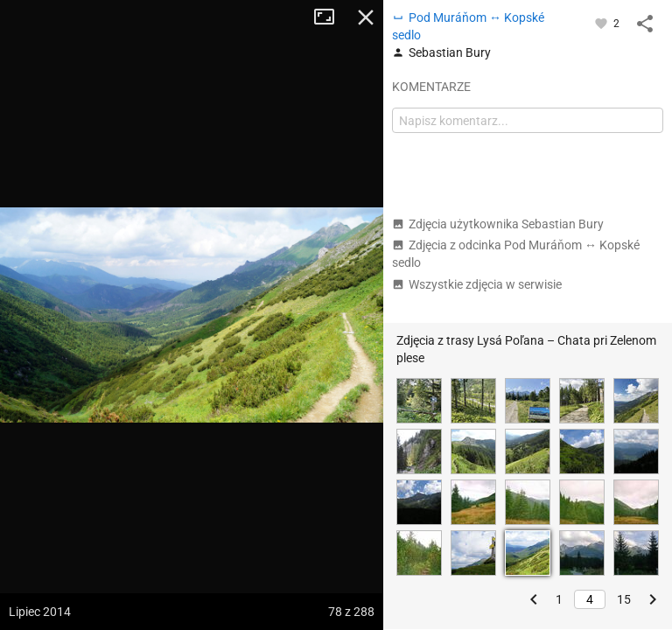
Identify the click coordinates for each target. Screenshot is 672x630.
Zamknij (366, 17)
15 (624, 599)
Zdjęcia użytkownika (498, 224)
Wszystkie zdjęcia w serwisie (477, 284)
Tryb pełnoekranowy (331, 17)
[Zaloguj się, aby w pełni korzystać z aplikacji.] (602, 23)
